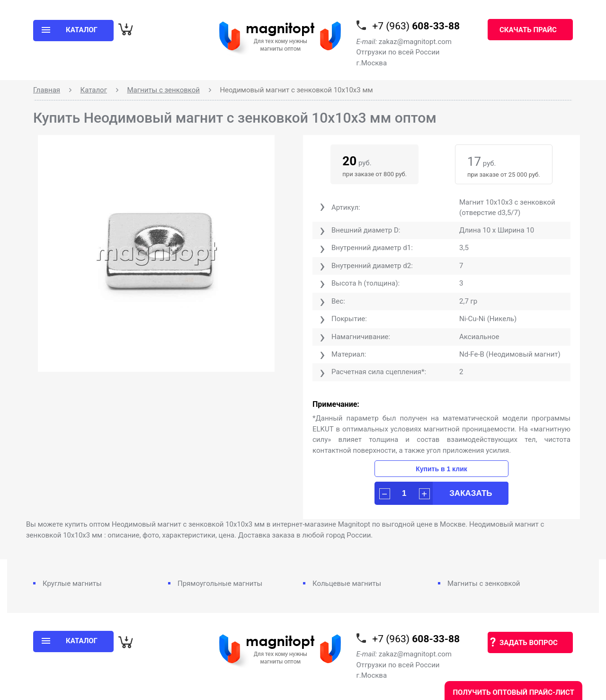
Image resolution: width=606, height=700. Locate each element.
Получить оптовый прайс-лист (513, 692)
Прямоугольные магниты (220, 583)
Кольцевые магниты (347, 583)
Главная (47, 90)
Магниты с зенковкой (163, 90)
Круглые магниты (72, 583)
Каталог (94, 90)
